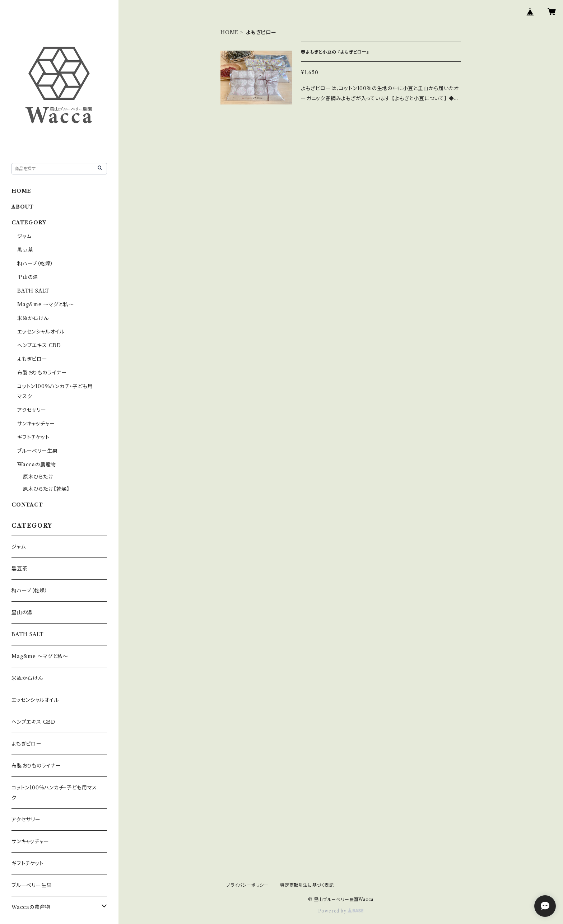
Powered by (341, 911)
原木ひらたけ (38, 477)
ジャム (24, 236)
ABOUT (23, 207)
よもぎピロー (32, 359)
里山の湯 (28, 277)
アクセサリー (32, 410)
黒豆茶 (25, 250)
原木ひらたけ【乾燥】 (46, 489)
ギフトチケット (33, 437)
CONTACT (27, 505)
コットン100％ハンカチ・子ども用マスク (54, 793)
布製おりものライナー (42, 373)
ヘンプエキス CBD (39, 345)
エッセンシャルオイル (41, 332)
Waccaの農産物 (37, 465)
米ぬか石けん (33, 318)
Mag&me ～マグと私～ (45, 304)
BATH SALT (33, 291)
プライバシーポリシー (247, 885)
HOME (230, 32)
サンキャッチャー (36, 424)
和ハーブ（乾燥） (35, 263)
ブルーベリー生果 (37, 451)
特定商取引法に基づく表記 (307, 885)
